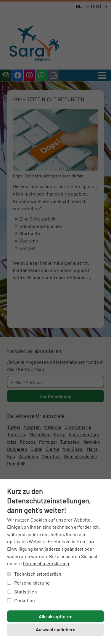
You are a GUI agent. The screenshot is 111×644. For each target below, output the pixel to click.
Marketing (21, 600)
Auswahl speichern (56, 629)
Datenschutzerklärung (46, 563)
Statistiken (22, 592)
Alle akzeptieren (56, 616)
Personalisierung (28, 583)
